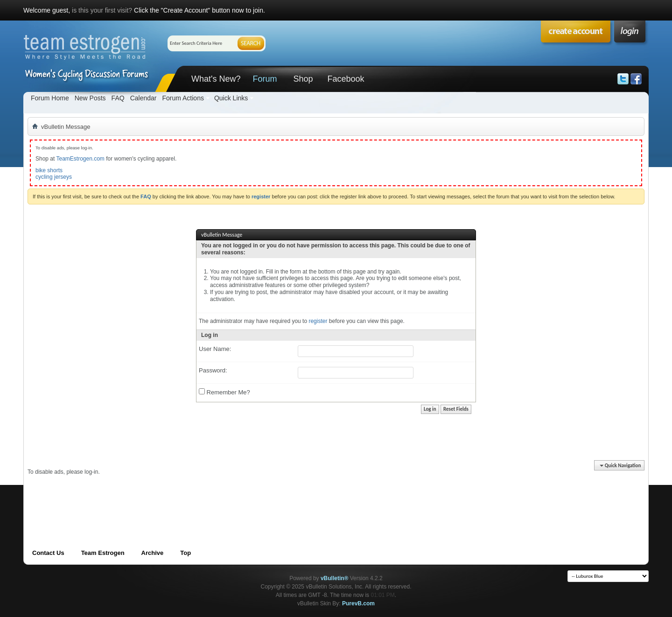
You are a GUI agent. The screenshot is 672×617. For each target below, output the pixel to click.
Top (185, 553)
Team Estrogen (103, 553)
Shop (303, 79)
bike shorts (49, 170)
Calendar (143, 98)
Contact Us (48, 553)
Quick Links (231, 98)
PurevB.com (358, 603)
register (318, 321)
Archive (153, 553)
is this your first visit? (102, 10)
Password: (213, 370)
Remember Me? (224, 392)
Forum (265, 79)
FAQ (118, 98)
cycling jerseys (54, 177)
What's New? (216, 79)
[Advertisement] (197, 497)
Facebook (346, 79)
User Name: (215, 349)
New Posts (90, 98)
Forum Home (50, 98)
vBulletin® (335, 578)
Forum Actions (183, 98)
